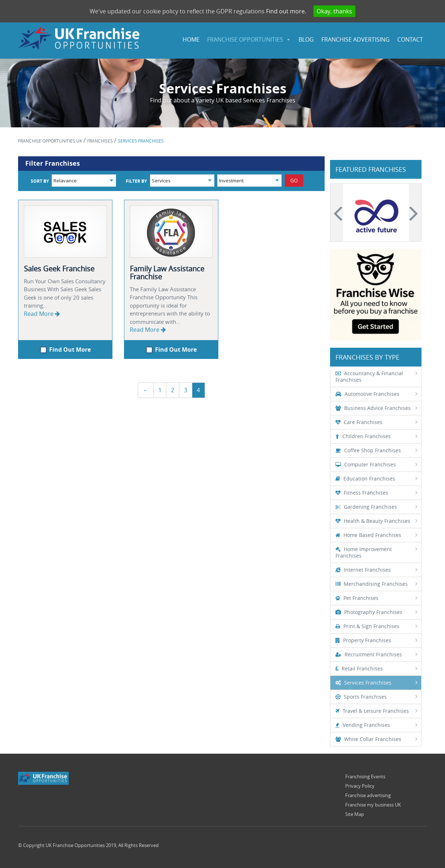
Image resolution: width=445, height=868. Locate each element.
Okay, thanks (334, 11)
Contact (410, 39)
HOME (191, 39)
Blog (306, 39)
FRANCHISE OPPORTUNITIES (245, 39)
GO (294, 180)
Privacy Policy (360, 786)
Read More (42, 314)
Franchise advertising (368, 795)
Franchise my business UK (373, 805)
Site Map (355, 814)
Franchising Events (365, 776)
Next (412, 213)
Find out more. (286, 11)
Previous (339, 213)
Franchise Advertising (356, 39)
